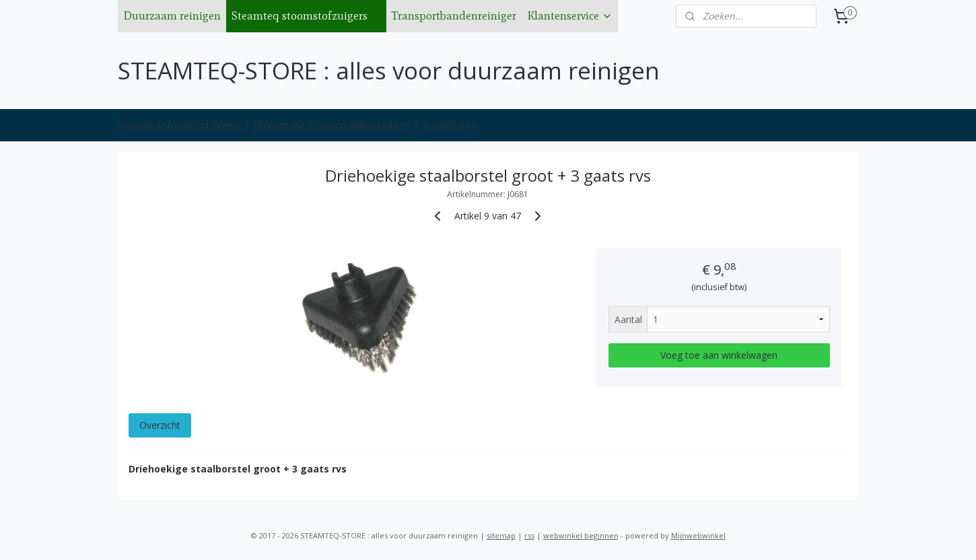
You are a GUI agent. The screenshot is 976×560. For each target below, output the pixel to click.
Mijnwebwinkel (698, 535)
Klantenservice (570, 15)
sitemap (501, 535)
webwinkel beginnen (581, 535)
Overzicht (160, 425)
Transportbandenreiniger (454, 15)
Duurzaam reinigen (172, 15)
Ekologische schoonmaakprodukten (332, 125)
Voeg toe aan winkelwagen (719, 355)
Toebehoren (450, 125)
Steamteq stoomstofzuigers (306, 15)
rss (529, 535)
